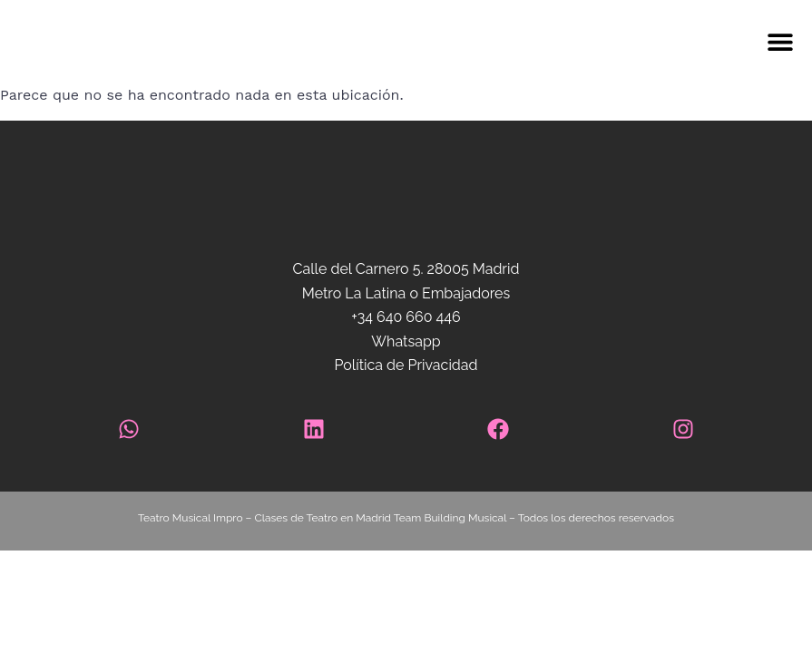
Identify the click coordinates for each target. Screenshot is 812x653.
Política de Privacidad (406, 365)
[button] (486, 42)
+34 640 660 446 (406, 317)
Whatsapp (406, 341)
